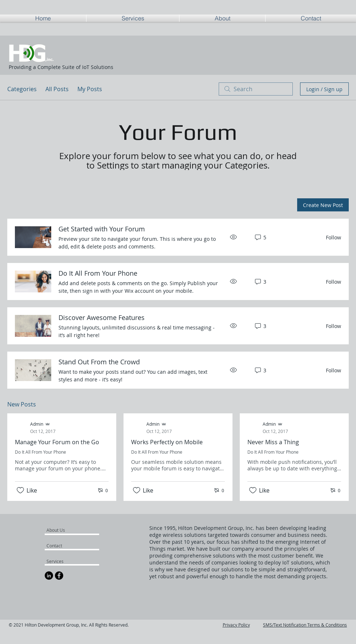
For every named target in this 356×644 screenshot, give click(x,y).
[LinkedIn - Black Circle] (49, 576)
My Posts (90, 89)
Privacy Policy (236, 625)
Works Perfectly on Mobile (167, 442)
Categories (22, 89)
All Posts (57, 89)
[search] (256, 89)
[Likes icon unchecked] (20, 490)
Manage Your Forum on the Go (57, 442)
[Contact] (64, 546)
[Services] (66, 561)
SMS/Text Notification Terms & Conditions (305, 625)
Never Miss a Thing (273, 442)
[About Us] (74, 530)
